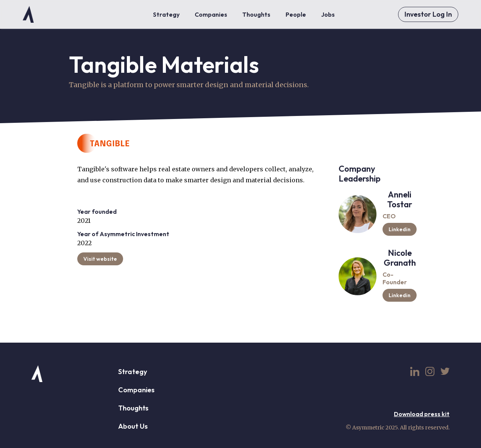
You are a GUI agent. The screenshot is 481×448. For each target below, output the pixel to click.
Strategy (133, 372)
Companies (136, 390)
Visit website (100, 259)
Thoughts (133, 408)
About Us (133, 426)
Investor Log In (428, 14)
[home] (28, 14)
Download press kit (422, 414)
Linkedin (400, 229)
